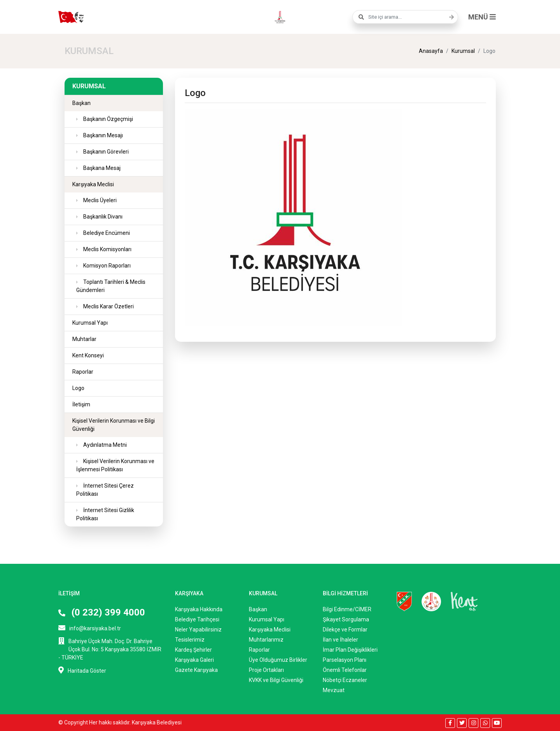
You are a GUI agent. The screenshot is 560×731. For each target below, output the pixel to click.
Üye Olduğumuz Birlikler (278, 660)
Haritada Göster (82, 670)
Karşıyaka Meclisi (93, 184)
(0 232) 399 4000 (102, 612)
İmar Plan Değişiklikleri (350, 650)
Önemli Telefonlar (345, 670)
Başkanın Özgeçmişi (108, 119)
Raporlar (83, 372)
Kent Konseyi (88, 355)
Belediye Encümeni (106, 233)
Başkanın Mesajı (102, 135)
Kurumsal (463, 51)
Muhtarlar (84, 339)
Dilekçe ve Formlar (345, 630)
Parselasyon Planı (345, 660)
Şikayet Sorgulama (346, 619)
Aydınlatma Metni (104, 445)
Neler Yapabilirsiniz (198, 630)
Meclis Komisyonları (107, 249)
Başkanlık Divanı (102, 217)
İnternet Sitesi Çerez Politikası (105, 490)
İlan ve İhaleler (340, 640)
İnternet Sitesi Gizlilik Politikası (105, 514)
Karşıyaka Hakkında (199, 609)
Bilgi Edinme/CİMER (347, 609)
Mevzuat (334, 690)
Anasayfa (431, 51)
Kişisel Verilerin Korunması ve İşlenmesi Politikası (115, 465)
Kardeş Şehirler (193, 650)
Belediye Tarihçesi (197, 619)
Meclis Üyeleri (99, 200)
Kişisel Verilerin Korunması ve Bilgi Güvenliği (114, 425)
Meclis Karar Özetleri (108, 306)
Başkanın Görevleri (105, 152)
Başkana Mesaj (101, 168)
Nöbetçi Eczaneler (345, 680)
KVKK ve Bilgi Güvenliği (276, 680)
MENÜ (482, 17)
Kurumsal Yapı (90, 323)
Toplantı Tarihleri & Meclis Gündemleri (111, 286)
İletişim (81, 404)
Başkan (81, 103)
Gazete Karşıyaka (196, 670)
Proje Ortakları (266, 670)
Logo (78, 388)
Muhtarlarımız (266, 640)
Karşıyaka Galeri (194, 660)
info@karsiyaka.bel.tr (90, 628)
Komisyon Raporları (106, 266)
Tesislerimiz (190, 640)
